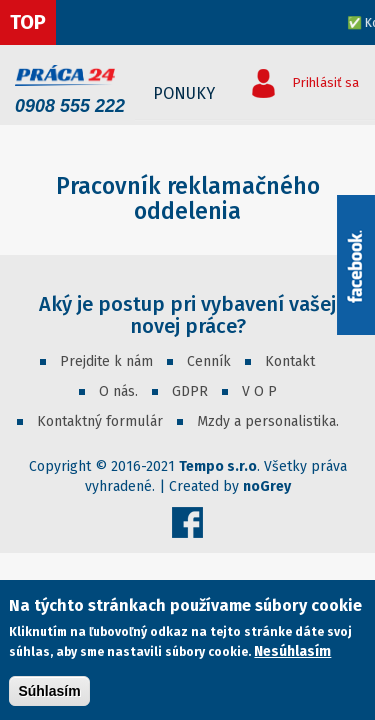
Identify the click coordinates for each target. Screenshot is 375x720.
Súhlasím (49, 692)
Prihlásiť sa (325, 82)
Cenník (209, 361)
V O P (259, 391)
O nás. (118, 391)
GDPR (190, 391)
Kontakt (290, 361)
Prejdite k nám (106, 361)
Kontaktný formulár (100, 421)
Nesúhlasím (292, 652)
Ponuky (184, 93)
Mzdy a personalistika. (268, 421)
